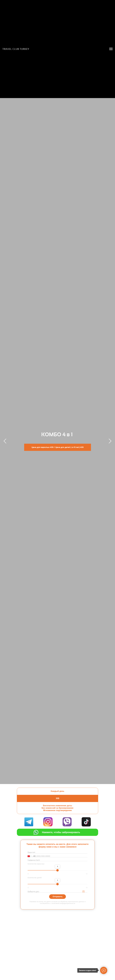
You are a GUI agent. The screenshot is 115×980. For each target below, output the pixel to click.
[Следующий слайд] (110, 441)
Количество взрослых (36, 864)
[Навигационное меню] (111, 49)
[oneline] (57, 860)
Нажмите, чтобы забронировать (61, 832)
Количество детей (35, 878)
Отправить (58, 897)
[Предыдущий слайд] (5, 441)
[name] (57, 852)
